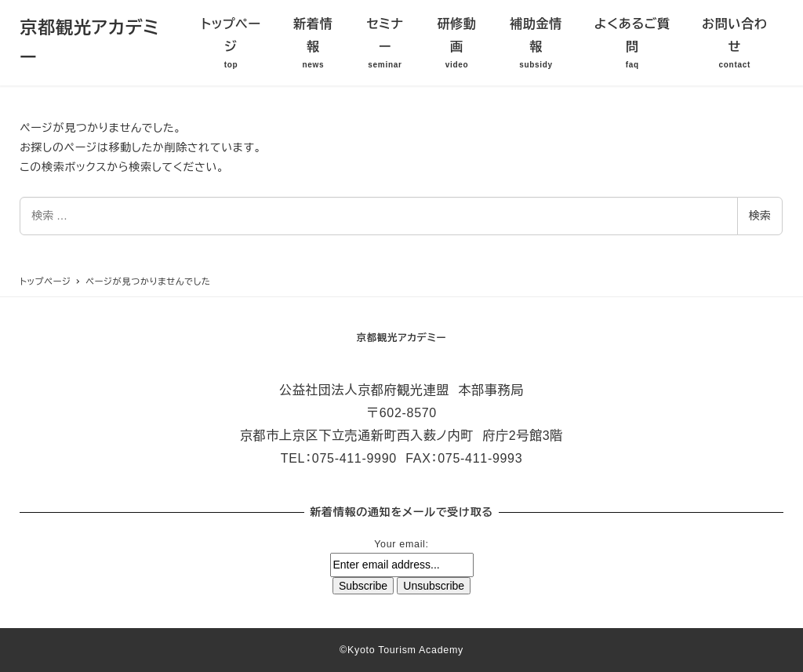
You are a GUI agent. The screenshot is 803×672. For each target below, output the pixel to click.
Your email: (401, 544)
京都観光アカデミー (402, 338)
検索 (760, 216)
